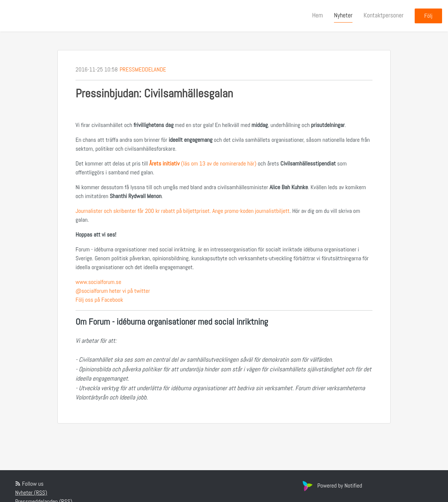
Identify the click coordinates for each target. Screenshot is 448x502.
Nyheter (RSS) (31, 493)
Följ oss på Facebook (99, 300)
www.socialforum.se (98, 282)
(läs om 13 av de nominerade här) (203, 163)
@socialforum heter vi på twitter (113, 291)
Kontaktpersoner (384, 15)
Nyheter (343, 15)
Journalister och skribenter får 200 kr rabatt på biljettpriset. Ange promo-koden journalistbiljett (183, 211)
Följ (428, 16)
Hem (317, 15)
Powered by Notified (331, 486)
